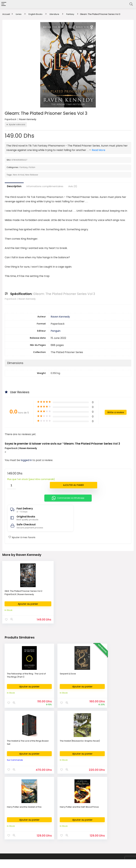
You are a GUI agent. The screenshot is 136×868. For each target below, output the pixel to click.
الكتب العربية (10, 806)
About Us (99, 801)
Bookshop (9, 801)
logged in (27, 460)
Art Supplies (55, 811)
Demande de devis (59, 825)
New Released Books (15, 830)
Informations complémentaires (45, 186)
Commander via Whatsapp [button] (68, 498)
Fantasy (70, 14)
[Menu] (4, 4)
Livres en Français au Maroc (18, 816)
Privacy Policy (101, 806)
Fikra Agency (84, 856)
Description (14, 186)
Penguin (56, 331)
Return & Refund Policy (106, 811)
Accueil (6, 14)
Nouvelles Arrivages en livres (19, 820)
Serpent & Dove (59, 673)
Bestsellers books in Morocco (19, 835)
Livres (19, 14)
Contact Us (100, 816)
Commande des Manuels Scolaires (68, 816)
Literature (54, 14)
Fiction (32, 167)
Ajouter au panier (73, 485)
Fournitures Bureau (59, 801)
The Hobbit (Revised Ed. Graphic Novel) (19, 741)
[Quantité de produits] (12, 485)
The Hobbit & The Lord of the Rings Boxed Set (108, 675)
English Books (35, 14)
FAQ (97, 820)
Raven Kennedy (28, 119)
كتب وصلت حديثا (11, 825)
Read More (99, 150)
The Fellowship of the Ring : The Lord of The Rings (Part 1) (23, 675)
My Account (100, 825)
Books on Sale (12, 839)
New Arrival (18, 175)
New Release (31, 175)
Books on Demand (14, 844)
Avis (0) (73, 186)
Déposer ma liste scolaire (63, 820)
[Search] (131, 4)
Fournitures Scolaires (60, 806)
